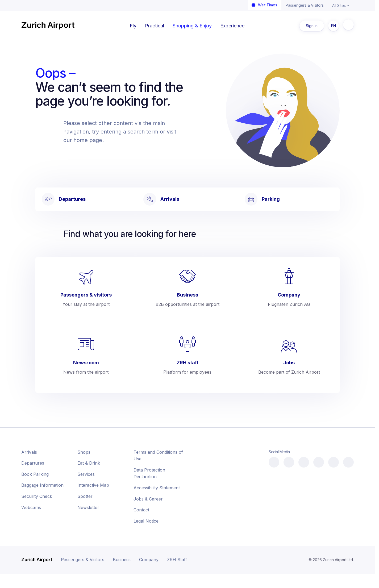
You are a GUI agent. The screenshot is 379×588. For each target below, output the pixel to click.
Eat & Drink (89, 463)
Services (86, 474)
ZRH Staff (177, 560)
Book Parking (35, 474)
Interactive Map (93, 485)
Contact (141, 510)
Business (122, 560)
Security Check (37, 496)
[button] (341, 575)
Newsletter (88, 507)
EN (334, 26)
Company (149, 560)
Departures (33, 463)
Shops (84, 452)
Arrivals (29, 452)
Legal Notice (146, 521)
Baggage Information (42, 485)
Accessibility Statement (157, 488)
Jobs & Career (148, 499)
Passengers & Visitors (305, 5)
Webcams (31, 507)
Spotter (85, 496)
